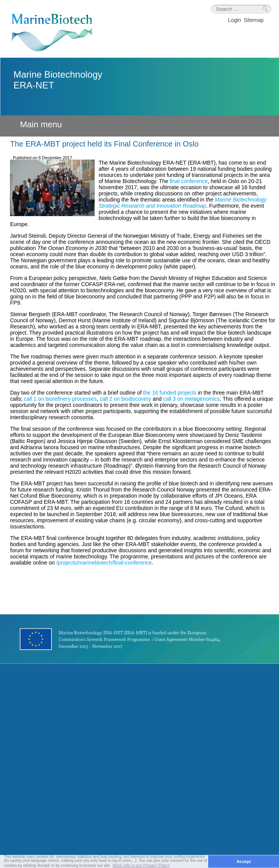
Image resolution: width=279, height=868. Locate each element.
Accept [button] (244, 861)
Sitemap (254, 20)
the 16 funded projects (170, 393)
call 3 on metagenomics (191, 399)
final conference (189, 181)
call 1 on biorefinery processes (60, 399)
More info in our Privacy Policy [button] (141, 865)
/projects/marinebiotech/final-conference (104, 563)
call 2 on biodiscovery (125, 399)
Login (234, 20)
